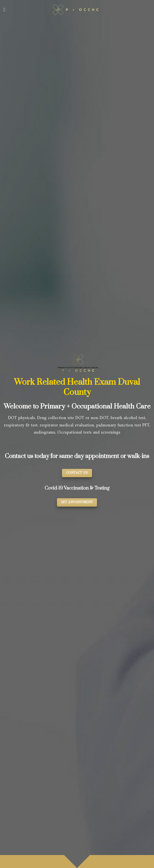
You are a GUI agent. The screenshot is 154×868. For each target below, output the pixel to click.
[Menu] (6, 10)
